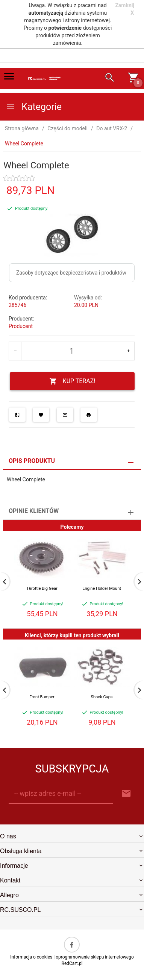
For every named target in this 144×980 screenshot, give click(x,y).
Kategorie (34, 107)
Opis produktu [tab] (32, 461)
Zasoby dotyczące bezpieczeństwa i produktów (71, 273)
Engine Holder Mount (102, 588)
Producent (21, 326)
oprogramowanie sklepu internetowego (95, 957)
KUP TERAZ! (72, 381)
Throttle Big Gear (42, 588)
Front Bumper (42, 697)
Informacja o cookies (31, 957)
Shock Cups (102, 697)
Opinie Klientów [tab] (34, 511)
